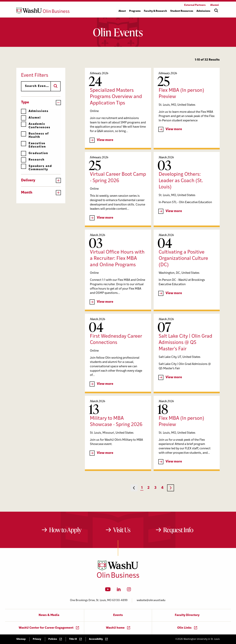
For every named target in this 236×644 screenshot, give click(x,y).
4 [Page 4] (162, 488)
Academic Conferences (36, 126)
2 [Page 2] (148, 488)
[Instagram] (129, 590)
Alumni (31, 118)
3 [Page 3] (155, 488)
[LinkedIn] (119, 590)
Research (33, 160)
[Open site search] (216, 10)
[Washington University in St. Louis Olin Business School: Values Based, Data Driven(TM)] (118, 577)
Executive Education (34, 145)
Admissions (35, 111)
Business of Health (35, 135)
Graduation (35, 153)
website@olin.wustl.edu (151, 600)
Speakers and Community (36, 168)
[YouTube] (108, 590)
